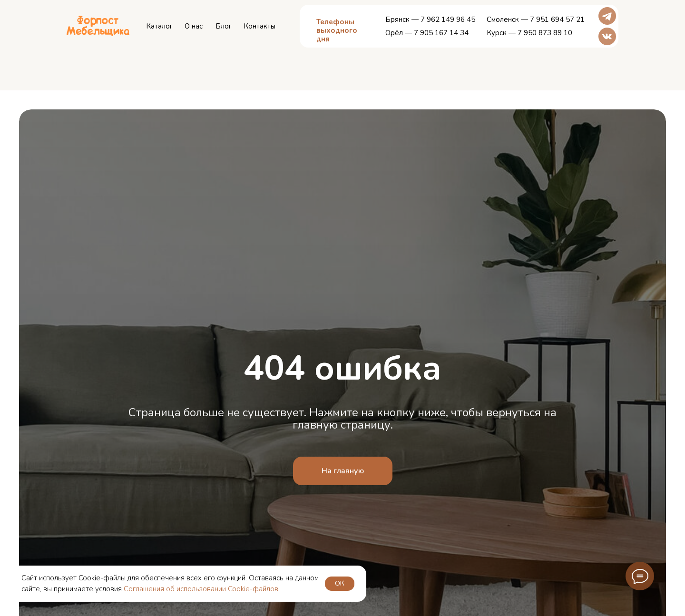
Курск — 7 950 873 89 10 (529, 33)
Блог (224, 26)
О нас (194, 26)
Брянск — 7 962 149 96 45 (430, 20)
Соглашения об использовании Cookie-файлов (201, 589)
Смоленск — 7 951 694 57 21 (536, 20)
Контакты (259, 26)
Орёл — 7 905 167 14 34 (427, 33)
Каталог (159, 26)
